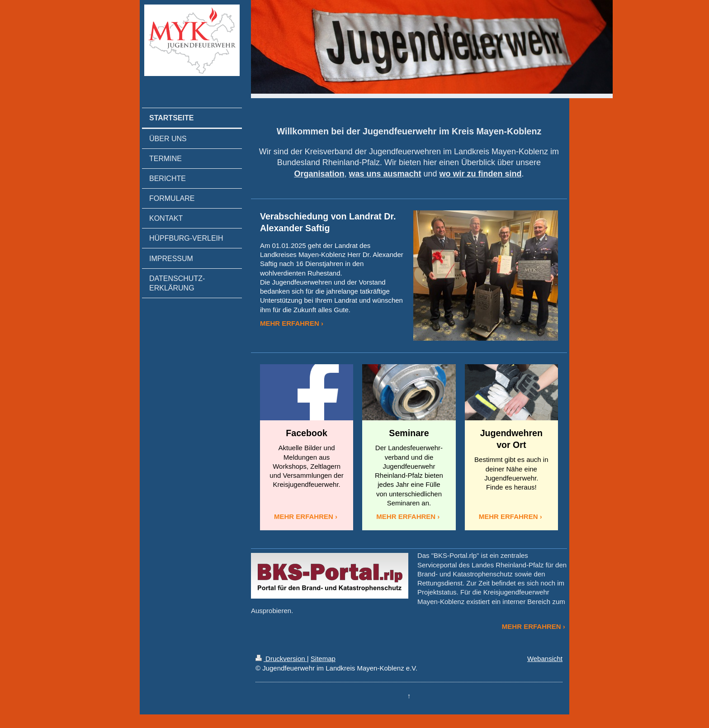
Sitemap (323, 659)
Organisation (319, 174)
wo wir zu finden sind (481, 174)
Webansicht (545, 659)
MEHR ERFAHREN (290, 323)
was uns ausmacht (385, 174)
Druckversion (281, 659)
